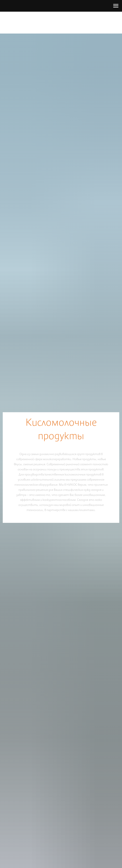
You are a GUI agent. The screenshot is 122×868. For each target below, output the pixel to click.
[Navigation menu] (116, 6)
